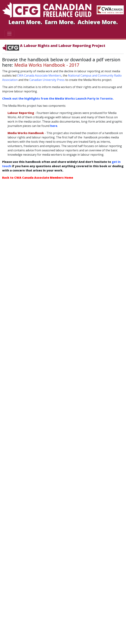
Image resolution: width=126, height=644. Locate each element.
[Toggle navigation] (9, 34)
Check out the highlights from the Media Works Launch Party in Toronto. (58, 98)
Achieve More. (98, 22)
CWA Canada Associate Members (39, 75)
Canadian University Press (47, 80)
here (54, 126)
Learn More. (26, 22)
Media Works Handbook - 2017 (47, 65)
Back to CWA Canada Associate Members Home (38, 178)
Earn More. (61, 22)
